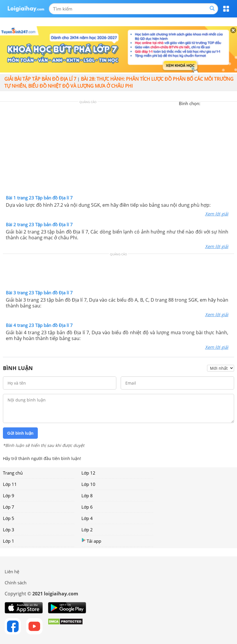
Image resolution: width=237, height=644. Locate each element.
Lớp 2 (87, 530)
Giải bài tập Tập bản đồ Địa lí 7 (40, 79)
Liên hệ (12, 572)
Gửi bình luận (20, 433)
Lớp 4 (87, 518)
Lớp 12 (88, 473)
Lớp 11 (10, 484)
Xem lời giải (217, 214)
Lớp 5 (9, 518)
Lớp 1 (9, 541)
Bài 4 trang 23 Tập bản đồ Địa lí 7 (39, 325)
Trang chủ (13, 473)
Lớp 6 (87, 507)
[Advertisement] (119, 150)
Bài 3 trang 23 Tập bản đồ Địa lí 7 (39, 293)
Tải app (91, 541)
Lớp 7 (9, 507)
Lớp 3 (9, 530)
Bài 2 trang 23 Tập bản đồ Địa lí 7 (39, 224)
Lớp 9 (9, 496)
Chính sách (16, 583)
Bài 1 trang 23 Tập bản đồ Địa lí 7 (39, 198)
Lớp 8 (87, 496)
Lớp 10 (88, 484)
